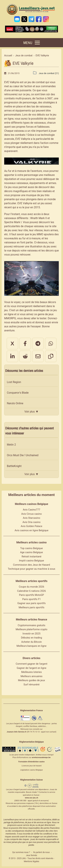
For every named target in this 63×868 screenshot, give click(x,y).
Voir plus (31, 412)
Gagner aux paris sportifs (32, 603)
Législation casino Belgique (32, 770)
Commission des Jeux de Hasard (32, 565)
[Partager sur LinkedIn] (12, 356)
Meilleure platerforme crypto (32, 629)
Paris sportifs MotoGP (32, 595)
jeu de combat (36, 82)
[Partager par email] (38, 356)
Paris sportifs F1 (32, 599)
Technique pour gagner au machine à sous (31, 569)
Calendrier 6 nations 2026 (32, 591)
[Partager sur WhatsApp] (51, 344)
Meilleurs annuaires (31, 676)
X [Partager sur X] (12, 344)
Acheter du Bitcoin (31, 642)
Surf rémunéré (32, 685)
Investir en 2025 (31, 634)
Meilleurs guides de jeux (31, 680)
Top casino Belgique (32, 548)
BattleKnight (14, 466)
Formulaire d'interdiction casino (32, 762)
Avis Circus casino (32, 514)
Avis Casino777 (32, 510)
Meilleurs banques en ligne (32, 646)
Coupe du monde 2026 (32, 587)
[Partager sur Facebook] (25, 344)
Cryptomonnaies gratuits (31, 625)
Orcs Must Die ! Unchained (23, 455)
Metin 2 (11, 445)
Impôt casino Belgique (32, 561)
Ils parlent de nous (41, 852)
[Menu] (32, 43)
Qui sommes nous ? (21, 852)
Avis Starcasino (32, 518)
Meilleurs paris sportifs (32, 607)
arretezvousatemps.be (41, 757)
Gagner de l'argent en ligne (31, 668)
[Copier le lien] (51, 356)
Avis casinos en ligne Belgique (32, 530)
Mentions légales (32, 861)
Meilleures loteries (31, 672)
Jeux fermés (31, 855)
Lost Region (14, 382)
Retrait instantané (32, 557)
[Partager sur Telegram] (38, 344)
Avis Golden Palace (32, 526)
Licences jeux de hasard (32, 766)
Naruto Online (15, 403)
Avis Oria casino (32, 522)
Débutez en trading (32, 638)
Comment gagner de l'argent (31, 664)
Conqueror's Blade (18, 393)
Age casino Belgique (32, 552)
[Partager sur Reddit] (25, 356)
